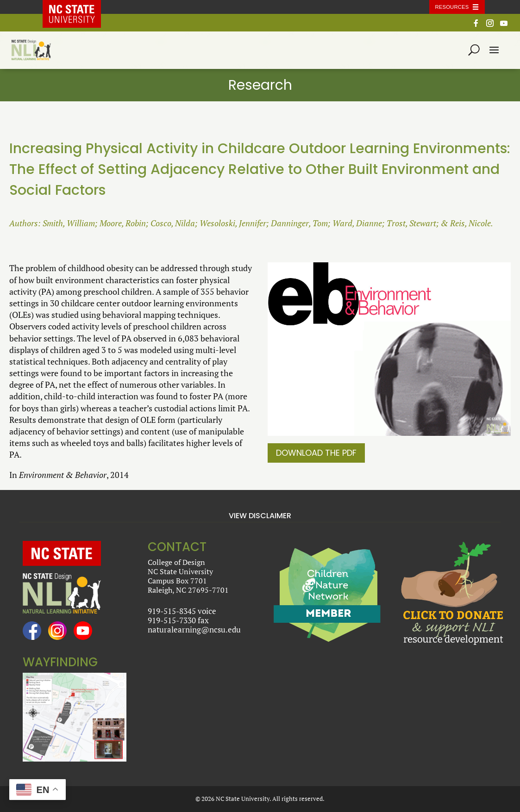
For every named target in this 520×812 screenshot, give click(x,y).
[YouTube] (504, 26)
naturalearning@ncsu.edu (194, 629)
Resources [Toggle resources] (452, 7)
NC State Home (78, 7)
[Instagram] (490, 26)
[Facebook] (476, 26)
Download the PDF (316, 453)
